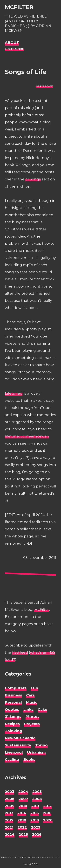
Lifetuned (14, 393)
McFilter (19, 7)
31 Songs (33, 179)
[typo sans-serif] (44, 86)
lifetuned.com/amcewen (27, 436)
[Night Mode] (14, 49)
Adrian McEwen (28, 857)
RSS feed (20, 652)
